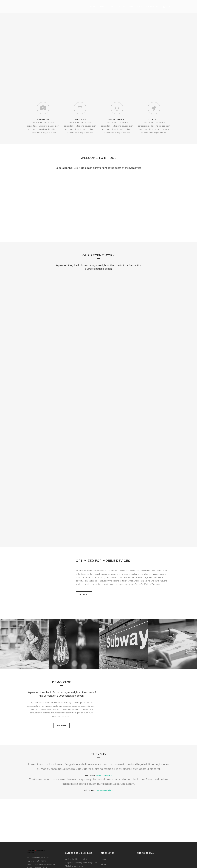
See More (84, 557)
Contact (104, 843)
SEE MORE (62, 688)
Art (102, 832)
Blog (103, 838)
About (104, 827)
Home (104, 822)
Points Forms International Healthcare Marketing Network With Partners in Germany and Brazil (81, 841)
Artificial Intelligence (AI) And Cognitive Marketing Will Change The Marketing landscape (81, 826)
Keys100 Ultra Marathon (75, 854)
